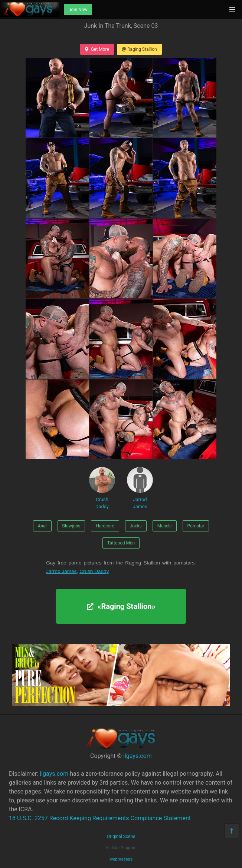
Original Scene (121, 836)
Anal (42, 526)
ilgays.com (138, 756)
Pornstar (196, 526)
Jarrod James (140, 488)
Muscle (165, 526)
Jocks (136, 526)
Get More (97, 49)
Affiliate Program (121, 848)
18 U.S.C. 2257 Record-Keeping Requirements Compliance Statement (100, 818)
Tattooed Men (121, 543)
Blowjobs (71, 526)
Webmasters (121, 859)
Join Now (78, 10)
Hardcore (105, 526)
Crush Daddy (102, 488)
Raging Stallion (139, 49)
